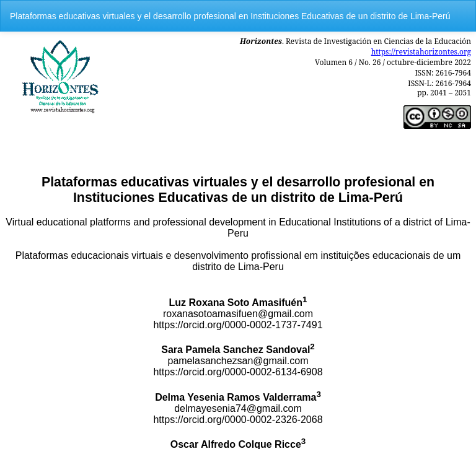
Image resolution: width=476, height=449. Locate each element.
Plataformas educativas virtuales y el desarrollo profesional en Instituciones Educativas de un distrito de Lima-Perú (230, 16)
